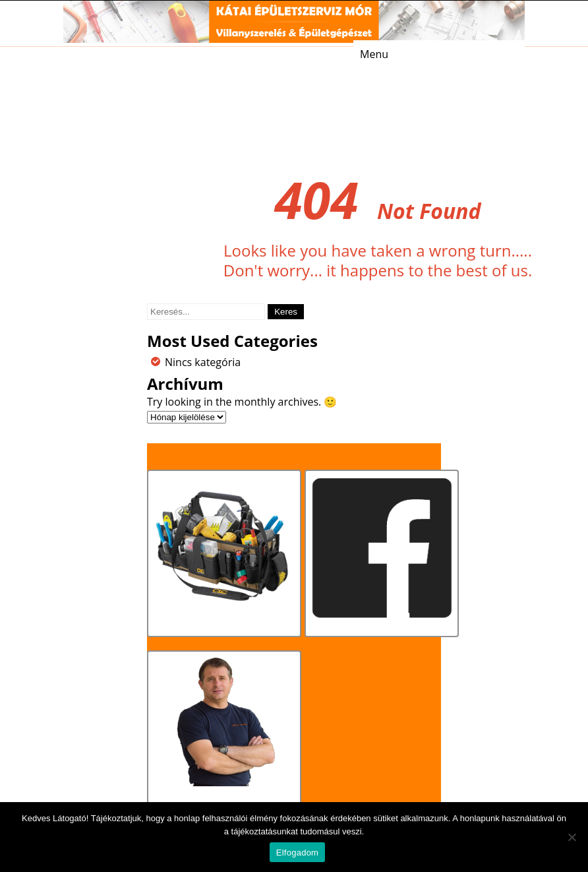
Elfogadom (297, 853)
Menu (374, 54)
